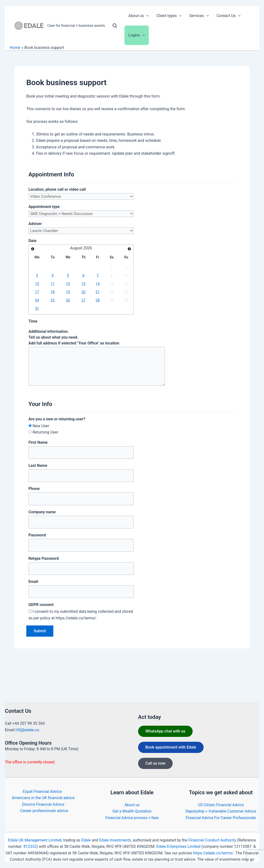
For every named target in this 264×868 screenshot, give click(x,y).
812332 (30, 846)
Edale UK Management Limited (35, 840)
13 (84, 284)
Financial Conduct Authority (212, 840)
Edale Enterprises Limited (178, 846)
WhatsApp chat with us (165, 731)
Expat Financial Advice (42, 791)
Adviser (35, 224)
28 (98, 300)
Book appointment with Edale (171, 747)
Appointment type (44, 207)
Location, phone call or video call (57, 189)
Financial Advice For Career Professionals (221, 818)
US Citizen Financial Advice (221, 805)
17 (37, 292)
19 (68, 292)
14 (98, 284)
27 (84, 300)
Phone (34, 489)
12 (68, 284)
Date (33, 241)
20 (84, 292)
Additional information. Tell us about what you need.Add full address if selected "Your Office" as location (74, 337)
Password (37, 535)
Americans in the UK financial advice (43, 798)
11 (53, 284)
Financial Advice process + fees (132, 818)
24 (37, 300)
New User (41, 426)
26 (68, 300)
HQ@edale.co (27, 730)
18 (53, 292)
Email (33, 582)
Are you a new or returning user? (57, 419)
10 (37, 284)
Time (33, 321)
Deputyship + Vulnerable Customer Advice (221, 811)
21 (98, 292)
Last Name (38, 466)
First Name (38, 442)
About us (132, 805)
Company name (42, 512)
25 (53, 300)
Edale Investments (115, 840)
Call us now (155, 763)
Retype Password (44, 558)
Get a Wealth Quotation (132, 811)
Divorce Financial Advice (43, 804)
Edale (86, 840)
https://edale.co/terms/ (213, 853)
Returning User (45, 432)
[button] (146, 16)
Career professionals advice (44, 811)
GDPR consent (41, 605)
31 (37, 309)
